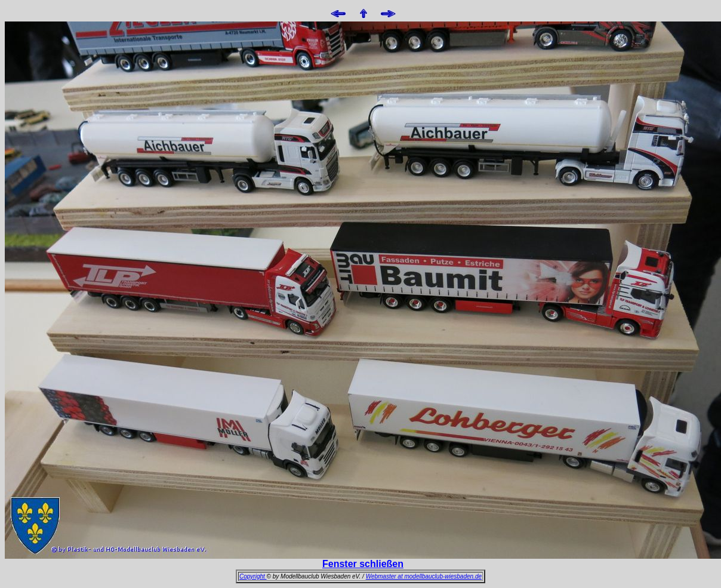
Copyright (253, 576)
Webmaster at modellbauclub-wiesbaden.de (424, 576)
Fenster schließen (363, 564)
